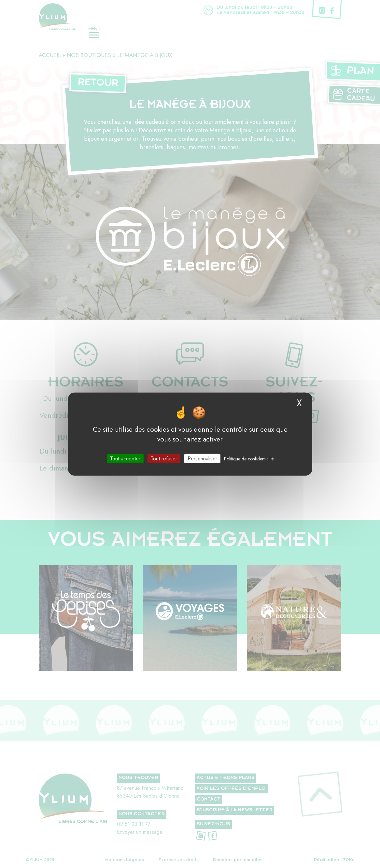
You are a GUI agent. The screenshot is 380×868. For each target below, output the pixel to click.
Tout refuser (164, 458)
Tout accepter (125, 458)
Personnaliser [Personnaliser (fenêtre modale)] (202, 458)
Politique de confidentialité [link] (249, 458)
